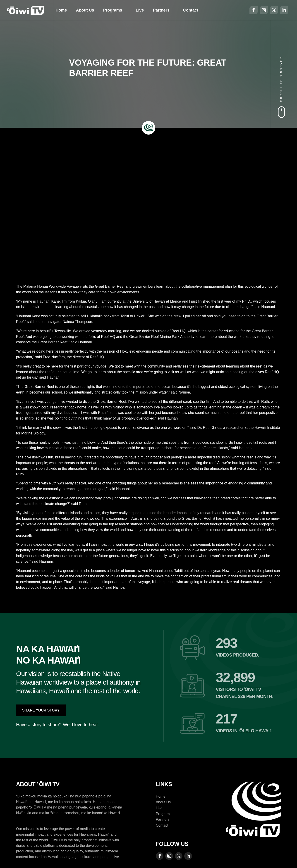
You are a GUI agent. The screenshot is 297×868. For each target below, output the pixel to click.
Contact (191, 10)
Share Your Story (41, 710)
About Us (85, 10)
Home (61, 10)
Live (140, 10)
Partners (161, 10)
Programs (113, 10)
